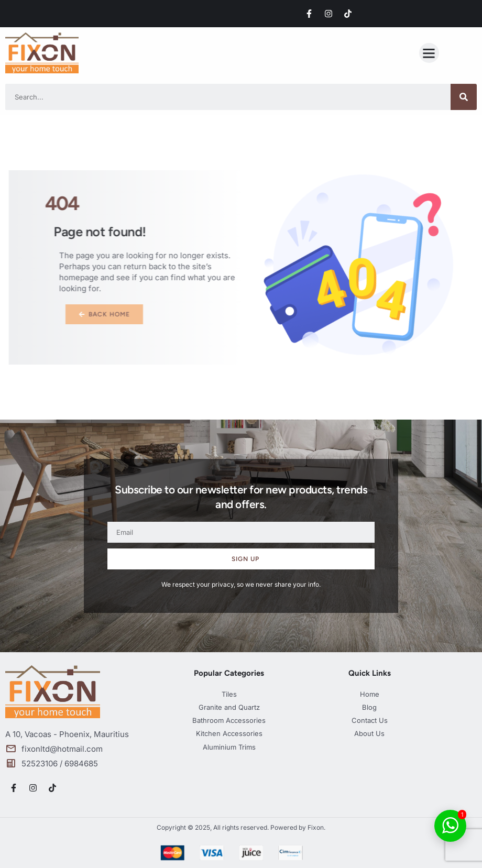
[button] (429, 53)
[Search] (464, 97)
